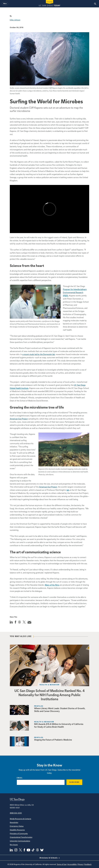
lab (68, 490)
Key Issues (14, 845)
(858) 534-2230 (16, 813)
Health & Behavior (49, 685)
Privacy (81, 864)
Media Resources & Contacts (20, 819)
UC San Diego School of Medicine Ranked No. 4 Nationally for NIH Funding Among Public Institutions (49, 695)
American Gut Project (19, 419)
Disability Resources (17, 830)
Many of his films (52, 585)
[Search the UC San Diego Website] (95, 4)
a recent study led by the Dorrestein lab (39, 354)
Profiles (39, 706)
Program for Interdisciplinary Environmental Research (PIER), (75, 292)
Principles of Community (19, 833)
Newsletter (14, 822)
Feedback (88, 864)
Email (20, 778)
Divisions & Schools (50, 858)
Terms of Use (62, 864)
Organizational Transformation (21, 837)
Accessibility (72, 864)
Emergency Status (17, 826)
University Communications (20, 841)
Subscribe (74, 782)
